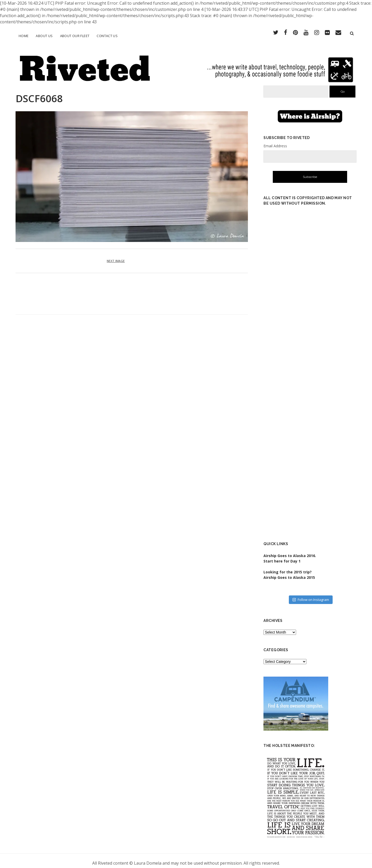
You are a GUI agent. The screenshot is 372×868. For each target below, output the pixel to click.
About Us (44, 36)
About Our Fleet (75, 36)
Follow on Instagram (311, 595)
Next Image (116, 256)
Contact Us (107, 36)
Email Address (275, 141)
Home (24, 36)
